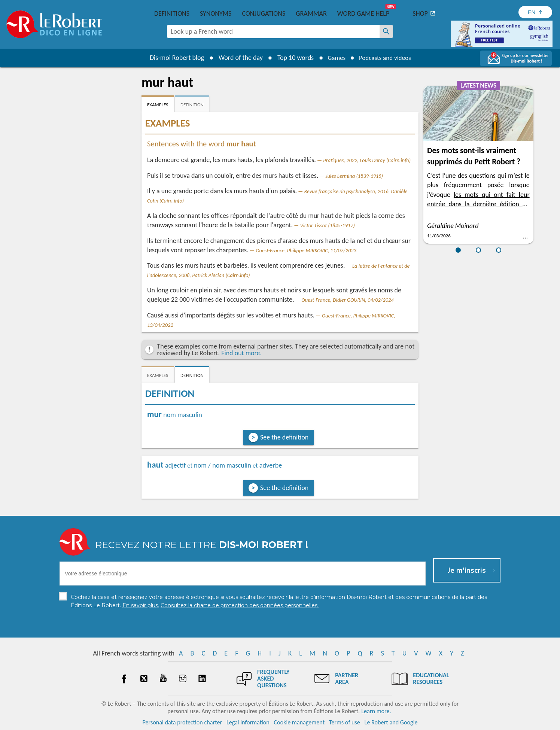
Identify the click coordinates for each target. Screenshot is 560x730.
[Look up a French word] (386, 31)
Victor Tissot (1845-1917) (328, 225)
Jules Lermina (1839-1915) (354, 176)
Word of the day (237, 58)
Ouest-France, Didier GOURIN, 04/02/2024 (347, 300)
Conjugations (264, 13)
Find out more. (241, 353)
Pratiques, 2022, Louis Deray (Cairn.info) (367, 160)
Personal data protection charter (182, 722)
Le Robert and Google (391, 722)
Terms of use (345, 722)
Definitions (172, 13)
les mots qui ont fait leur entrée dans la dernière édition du (478, 204)
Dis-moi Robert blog (174, 58)
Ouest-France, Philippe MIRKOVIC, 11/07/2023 (306, 250)
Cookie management (299, 722)
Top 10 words (292, 58)
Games (335, 58)
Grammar (311, 13)
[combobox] (273, 31)
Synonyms (216, 13)
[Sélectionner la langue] (535, 12)
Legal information (248, 722)
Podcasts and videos (386, 58)
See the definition (284, 437)
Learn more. (376, 711)
